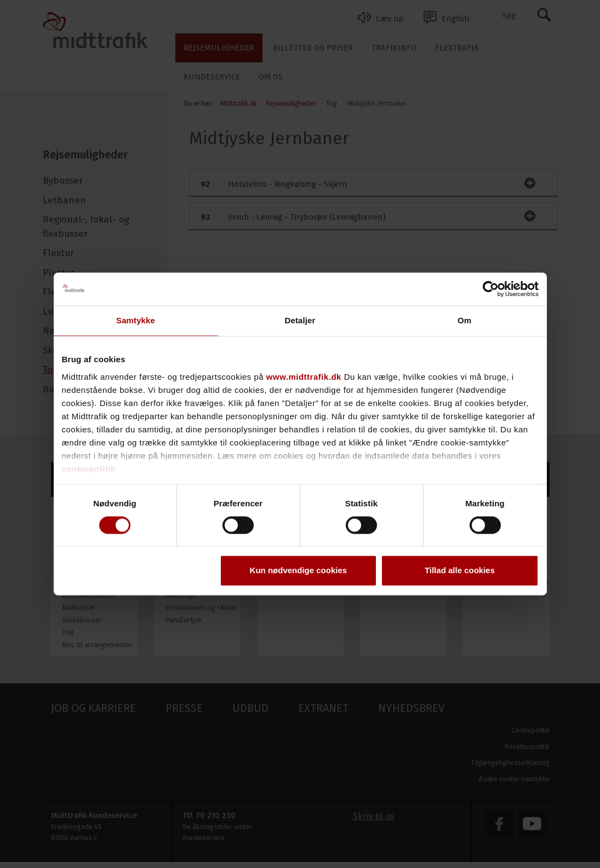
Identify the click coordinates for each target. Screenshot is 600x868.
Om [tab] (464, 320)
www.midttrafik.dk (304, 377)
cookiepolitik (89, 469)
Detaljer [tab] (300, 320)
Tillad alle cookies (460, 571)
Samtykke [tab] (136, 320)
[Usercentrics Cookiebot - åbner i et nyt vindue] (491, 289)
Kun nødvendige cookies (299, 571)
